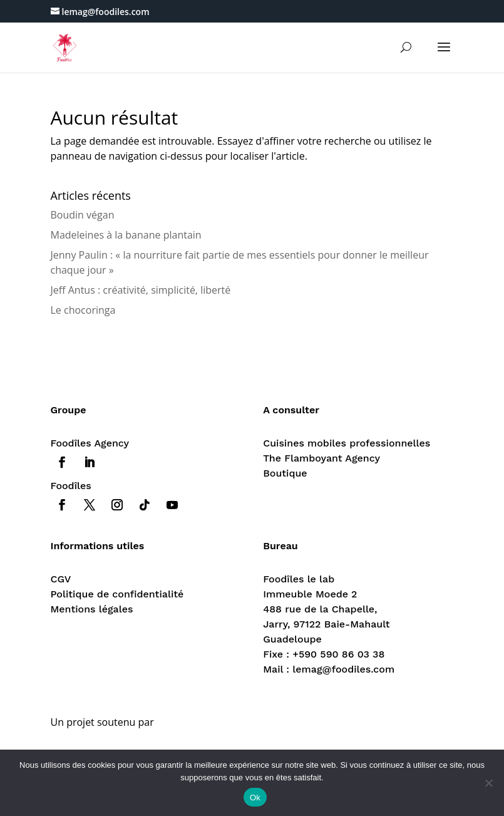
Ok (255, 798)
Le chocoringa (83, 310)
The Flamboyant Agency (321, 458)
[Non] (488, 783)
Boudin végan (83, 215)
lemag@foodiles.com (343, 669)
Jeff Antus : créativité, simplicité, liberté (141, 290)
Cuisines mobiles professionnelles (347, 443)
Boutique (285, 473)
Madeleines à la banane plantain (126, 235)
